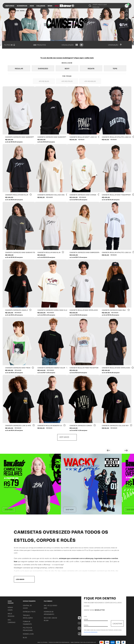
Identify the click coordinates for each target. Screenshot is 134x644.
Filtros (8, 45)
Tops (115, 68)
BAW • (18, 11)
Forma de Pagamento (27, 623)
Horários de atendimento (49, 613)
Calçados (41, 6)
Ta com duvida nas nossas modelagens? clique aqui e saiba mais (67, 58)
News (50, 6)
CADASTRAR (117, 623)
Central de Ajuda (27, 607)
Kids (32, 6)
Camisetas (30, 11)
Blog (25, 637)
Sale (57, 6)
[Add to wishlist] (31, 195)
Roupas (22, 11)
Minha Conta (10, 609)
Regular (19, 68)
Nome (85, 616)
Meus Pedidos (11, 615)
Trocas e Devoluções (28, 616)
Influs (64, 6)
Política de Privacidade (28, 629)
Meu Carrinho (12, 621)
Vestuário (10, 6)
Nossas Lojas (28, 634)
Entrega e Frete (29, 611)
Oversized (43, 68)
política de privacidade (91, 632)
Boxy (67, 68)
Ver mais (64, 437)
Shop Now (9, 509)
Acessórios (22, 6)
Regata (91, 68)
